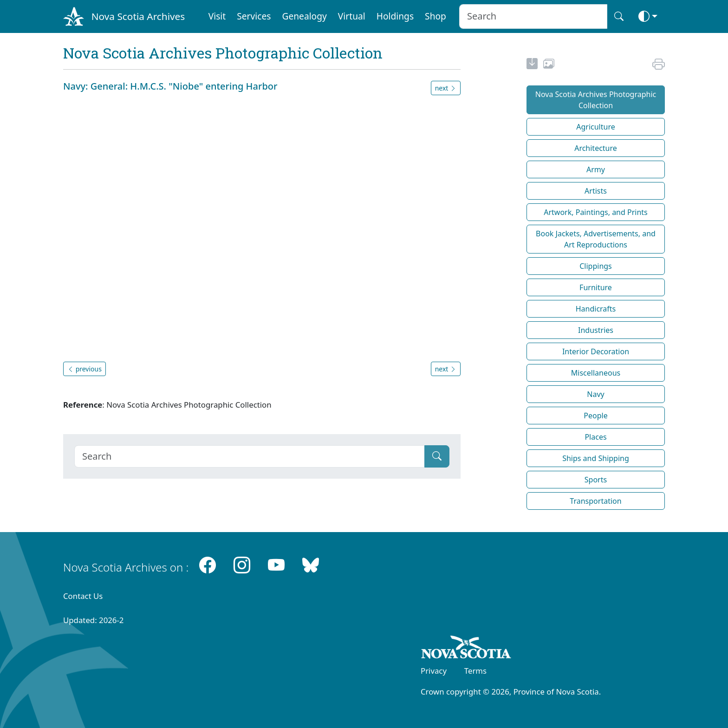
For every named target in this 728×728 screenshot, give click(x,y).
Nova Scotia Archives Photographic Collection (596, 100)
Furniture (596, 287)
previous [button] (84, 369)
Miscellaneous (596, 373)
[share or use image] (549, 65)
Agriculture (595, 127)
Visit (217, 16)
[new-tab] (532, 65)
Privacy (434, 671)
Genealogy (304, 16)
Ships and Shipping (596, 458)
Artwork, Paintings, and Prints (596, 212)
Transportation (595, 501)
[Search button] (619, 16)
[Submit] (437, 456)
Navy (595, 394)
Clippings (596, 266)
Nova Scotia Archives (138, 16)
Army (596, 169)
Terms (475, 671)
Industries (596, 330)
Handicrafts (596, 309)
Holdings (395, 16)
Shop (435, 16)
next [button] (446, 88)
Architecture (596, 148)
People (595, 416)
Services (254, 16)
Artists (596, 191)
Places (595, 437)
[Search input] (533, 16)
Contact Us (83, 596)
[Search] (250, 456)
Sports (596, 480)
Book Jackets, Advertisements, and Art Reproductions (596, 239)
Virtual (352, 16)
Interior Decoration (596, 351)
